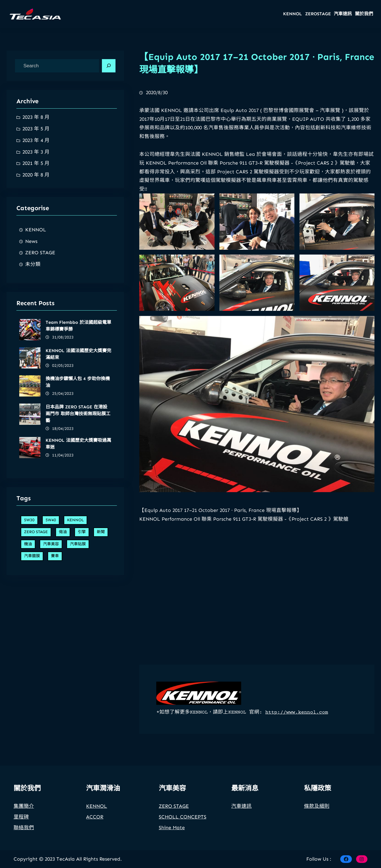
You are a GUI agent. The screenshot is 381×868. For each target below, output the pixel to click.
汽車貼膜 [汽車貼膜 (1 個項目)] (78, 630)
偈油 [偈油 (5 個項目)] (63, 618)
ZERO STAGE (40, 253)
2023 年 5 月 (36, 129)
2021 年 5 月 (36, 163)
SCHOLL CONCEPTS (183, 825)
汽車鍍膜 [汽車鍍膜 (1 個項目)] (32, 642)
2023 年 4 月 (36, 140)
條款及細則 (317, 815)
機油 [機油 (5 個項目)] (28, 630)
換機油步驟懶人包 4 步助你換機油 (78, 563)
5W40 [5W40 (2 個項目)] (51, 606)
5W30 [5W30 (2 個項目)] (29, 606)
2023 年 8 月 (36, 117)
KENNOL (36, 230)
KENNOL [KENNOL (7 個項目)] (75, 606)
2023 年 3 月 (36, 152)
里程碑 (21, 825)
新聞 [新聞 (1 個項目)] (101, 618)
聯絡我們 (24, 836)
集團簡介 (24, 815)
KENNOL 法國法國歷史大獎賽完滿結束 (78, 535)
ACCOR (95, 825)
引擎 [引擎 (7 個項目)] (82, 618)
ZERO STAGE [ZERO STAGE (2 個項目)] (36, 618)
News (31, 241)
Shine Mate (172, 836)
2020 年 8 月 (36, 175)
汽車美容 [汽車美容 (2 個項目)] (51, 630)
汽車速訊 (241, 815)
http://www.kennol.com (297, 712)
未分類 (33, 264)
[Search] (109, 66)
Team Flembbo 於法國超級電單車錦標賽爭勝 (78, 507)
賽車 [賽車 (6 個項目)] (55, 642)
